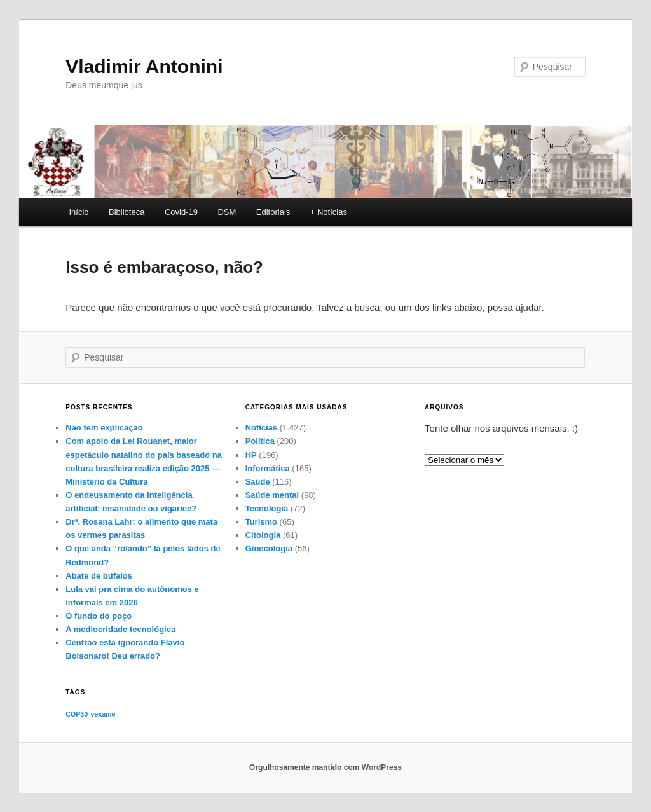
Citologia (263, 535)
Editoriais (273, 212)
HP (251, 455)
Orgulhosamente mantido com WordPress (325, 767)
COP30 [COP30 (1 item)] (77, 714)
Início (79, 212)
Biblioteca (127, 212)
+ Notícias (329, 212)
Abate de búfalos (99, 576)
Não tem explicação (104, 428)
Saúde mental (272, 495)
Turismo (261, 522)
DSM (227, 212)
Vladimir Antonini (144, 66)
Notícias (262, 428)
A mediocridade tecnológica (120, 629)
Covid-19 (181, 212)
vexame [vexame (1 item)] (103, 714)
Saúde (258, 482)
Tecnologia (267, 508)
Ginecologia (269, 548)
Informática (268, 468)
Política (260, 441)
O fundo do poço (99, 616)
